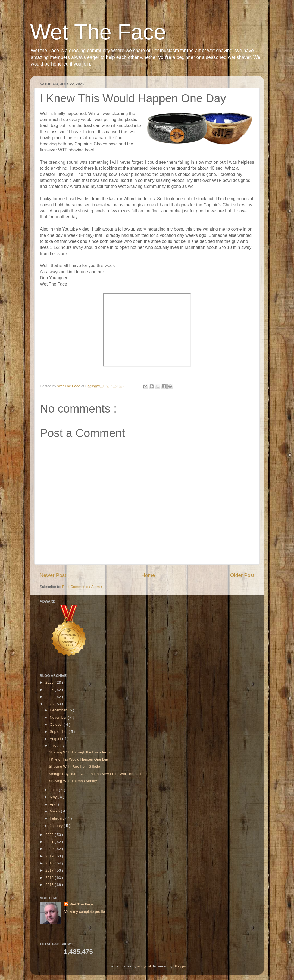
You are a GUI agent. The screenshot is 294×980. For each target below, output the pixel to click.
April (54, 804)
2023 (50, 704)
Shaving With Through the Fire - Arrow (80, 752)
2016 (50, 878)
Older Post (242, 575)
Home (148, 575)
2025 (50, 690)
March (55, 811)
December (59, 710)
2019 (50, 856)
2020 (50, 849)
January (57, 826)
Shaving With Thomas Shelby (73, 781)
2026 (50, 682)
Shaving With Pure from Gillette (74, 766)
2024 (50, 697)
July (54, 746)
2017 (50, 870)
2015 (50, 885)
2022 (50, 835)
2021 (50, 842)
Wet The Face (98, 32)
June (54, 790)
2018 (50, 863)
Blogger (180, 966)
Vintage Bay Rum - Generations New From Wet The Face (96, 774)
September (59, 732)
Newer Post (53, 575)
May (54, 797)
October (57, 725)
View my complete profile (85, 912)
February (58, 818)
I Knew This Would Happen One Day (79, 759)
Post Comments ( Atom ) (82, 587)
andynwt (144, 966)
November (59, 717)
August (56, 739)
